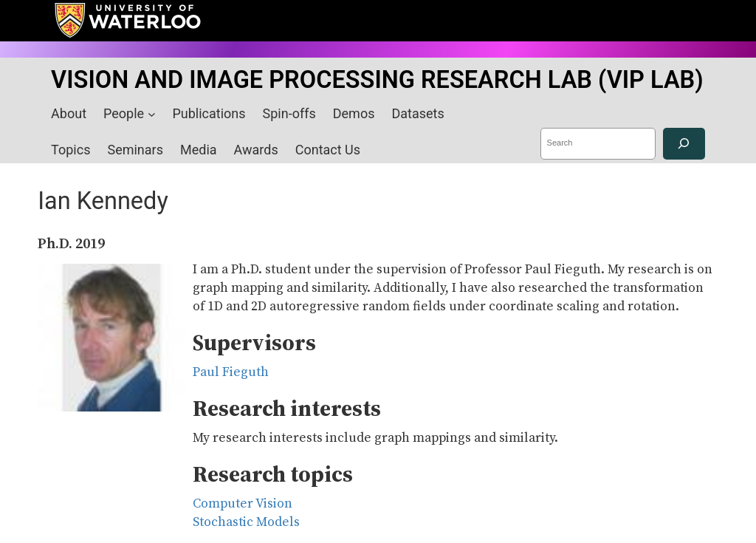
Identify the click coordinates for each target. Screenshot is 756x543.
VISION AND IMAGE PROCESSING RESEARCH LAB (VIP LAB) (377, 80)
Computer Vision (243, 504)
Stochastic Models (246, 522)
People (124, 113)
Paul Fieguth (231, 372)
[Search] (684, 144)
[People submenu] (152, 114)
